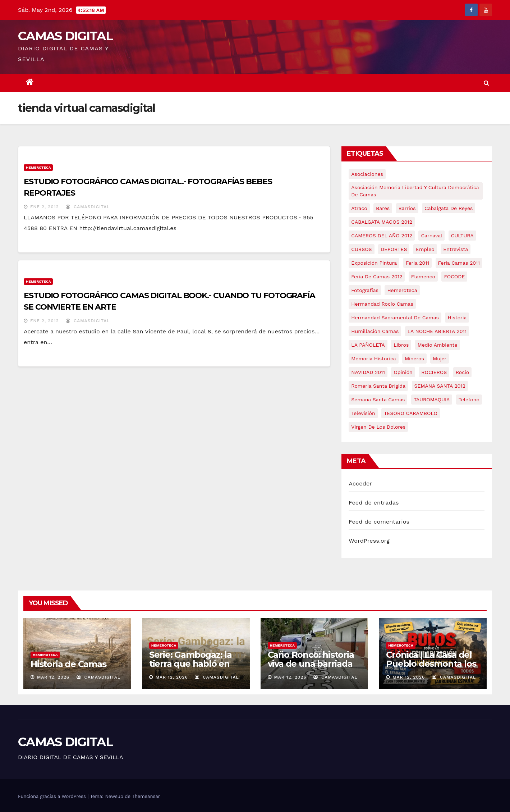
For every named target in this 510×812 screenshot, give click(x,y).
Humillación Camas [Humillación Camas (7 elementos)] (375, 331)
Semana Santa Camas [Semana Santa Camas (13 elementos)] (378, 400)
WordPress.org (369, 541)
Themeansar (146, 796)
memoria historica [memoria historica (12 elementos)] (373, 359)
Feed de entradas (374, 503)
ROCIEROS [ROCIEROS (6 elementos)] (434, 372)
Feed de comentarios (379, 522)
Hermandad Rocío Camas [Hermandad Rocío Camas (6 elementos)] (382, 304)
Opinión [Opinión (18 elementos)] (403, 372)
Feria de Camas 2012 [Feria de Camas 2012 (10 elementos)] (377, 277)
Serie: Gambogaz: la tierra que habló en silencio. (190, 664)
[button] (486, 83)
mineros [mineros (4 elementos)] (414, 359)
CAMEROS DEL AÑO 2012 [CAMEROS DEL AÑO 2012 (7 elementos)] (382, 236)
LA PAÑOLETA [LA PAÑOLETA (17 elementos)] (368, 345)
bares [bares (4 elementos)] (383, 208)
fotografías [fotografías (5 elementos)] (365, 290)
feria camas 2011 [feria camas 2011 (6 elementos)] (459, 263)
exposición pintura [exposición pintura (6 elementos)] (374, 263)
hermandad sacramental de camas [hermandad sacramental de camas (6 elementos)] (395, 318)
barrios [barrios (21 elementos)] (407, 208)
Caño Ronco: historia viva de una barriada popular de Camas (311, 664)
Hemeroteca (38, 167)
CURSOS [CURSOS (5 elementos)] (361, 249)
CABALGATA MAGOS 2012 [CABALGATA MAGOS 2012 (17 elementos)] (382, 222)
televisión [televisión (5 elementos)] (363, 413)
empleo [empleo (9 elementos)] (425, 249)
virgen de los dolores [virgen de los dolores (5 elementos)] (378, 427)
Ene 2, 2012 (45, 207)
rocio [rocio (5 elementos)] (462, 372)
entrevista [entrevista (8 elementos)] (456, 249)
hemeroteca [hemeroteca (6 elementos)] (402, 290)
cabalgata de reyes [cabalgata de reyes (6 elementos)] (449, 208)
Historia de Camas (68, 664)
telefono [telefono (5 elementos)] (469, 400)
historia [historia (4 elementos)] (457, 318)
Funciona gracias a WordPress (53, 796)
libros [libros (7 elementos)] (401, 345)
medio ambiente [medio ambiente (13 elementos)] (438, 345)
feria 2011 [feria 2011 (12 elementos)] (417, 263)
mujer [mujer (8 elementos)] (440, 359)
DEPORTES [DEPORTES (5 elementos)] (394, 249)
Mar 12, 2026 (53, 677)
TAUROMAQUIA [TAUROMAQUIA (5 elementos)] (432, 400)
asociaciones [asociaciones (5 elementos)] (367, 174)
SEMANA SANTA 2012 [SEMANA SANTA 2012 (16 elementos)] (440, 386)
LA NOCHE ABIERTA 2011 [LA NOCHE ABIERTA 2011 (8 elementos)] (437, 331)
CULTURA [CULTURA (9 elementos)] (462, 236)
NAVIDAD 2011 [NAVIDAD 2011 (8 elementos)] (368, 372)
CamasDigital (88, 207)
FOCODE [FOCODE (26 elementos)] (454, 277)
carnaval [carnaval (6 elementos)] (431, 236)
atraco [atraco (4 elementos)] (359, 208)
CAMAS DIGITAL (65, 36)
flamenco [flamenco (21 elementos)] (423, 277)
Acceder (360, 483)
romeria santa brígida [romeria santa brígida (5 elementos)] (378, 386)
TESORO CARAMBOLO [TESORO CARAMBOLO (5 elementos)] (411, 413)
